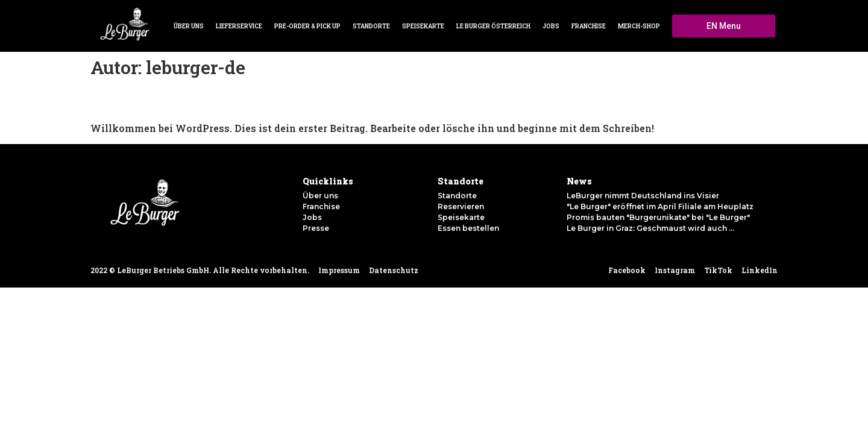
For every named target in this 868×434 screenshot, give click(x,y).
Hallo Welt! (115, 103)
